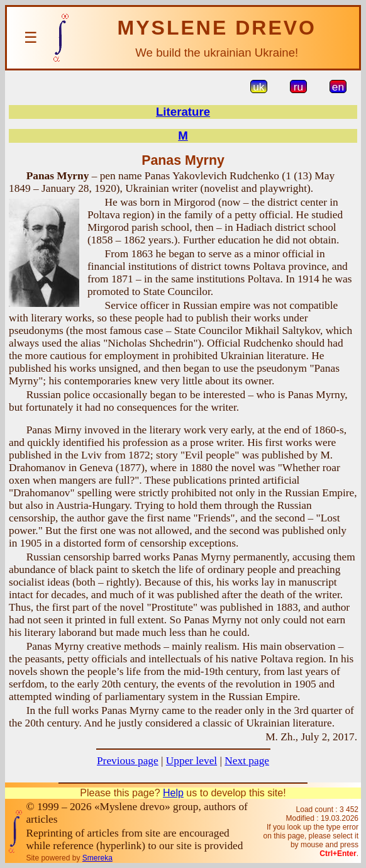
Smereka (97, 858)
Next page (247, 761)
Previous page (128, 761)
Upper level (191, 761)
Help (173, 793)
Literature (183, 112)
